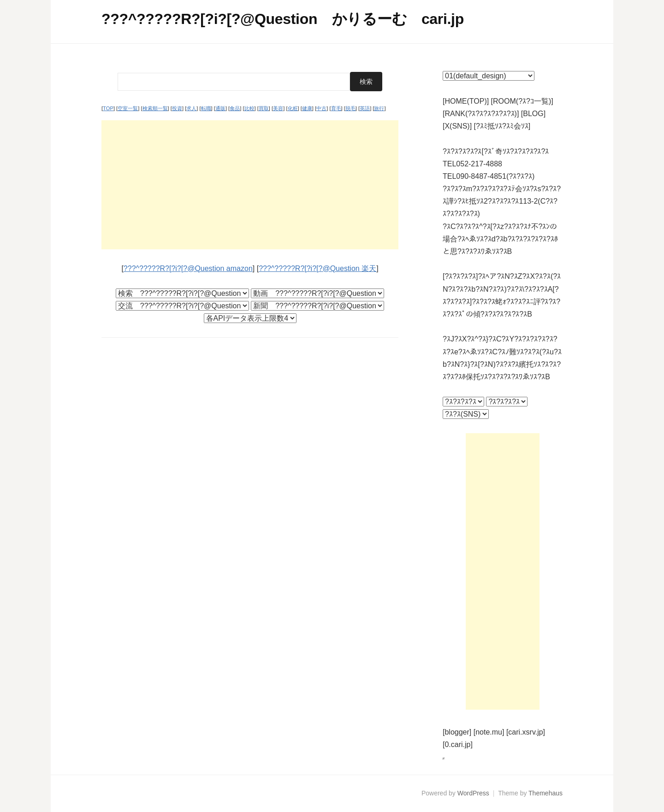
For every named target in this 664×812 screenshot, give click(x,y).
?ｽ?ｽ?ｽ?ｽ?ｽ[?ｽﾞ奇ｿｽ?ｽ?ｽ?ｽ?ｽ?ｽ (496, 151)
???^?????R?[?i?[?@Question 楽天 (317, 268)
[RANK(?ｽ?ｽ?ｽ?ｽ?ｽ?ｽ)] (481, 114)
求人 (191, 108)
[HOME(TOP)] (466, 101)
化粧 (293, 108)
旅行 (379, 108)
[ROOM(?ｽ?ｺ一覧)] (522, 101)
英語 (365, 108)
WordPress (473, 793)
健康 (307, 108)
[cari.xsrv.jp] (526, 732)
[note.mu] (489, 732)
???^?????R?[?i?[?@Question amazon (188, 268)
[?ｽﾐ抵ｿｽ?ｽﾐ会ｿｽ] (502, 126)
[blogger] (457, 732)
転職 (206, 108)
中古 (321, 108)
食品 (235, 108)
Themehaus (545, 793)
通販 (220, 108)
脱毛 (350, 108)
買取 (264, 108)
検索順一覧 (155, 108)
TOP (108, 108)
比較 (249, 108)
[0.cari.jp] (458, 744)
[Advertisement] (250, 185)
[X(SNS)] (457, 126)
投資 (177, 108)
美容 (278, 108)
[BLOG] (533, 114)
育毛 (336, 108)
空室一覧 (128, 108)
